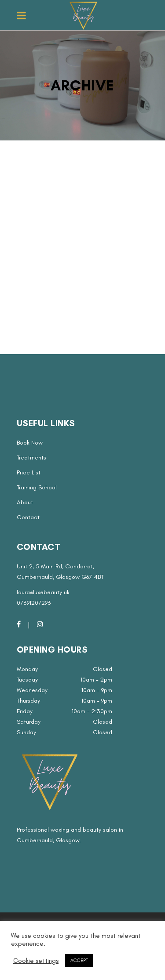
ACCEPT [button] (79, 960)
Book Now (30, 443)
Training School (37, 487)
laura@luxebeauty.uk (43, 592)
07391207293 (34, 603)
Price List (29, 472)
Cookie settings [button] (36, 961)
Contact (28, 517)
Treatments (31, 458)
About (25, 502)
